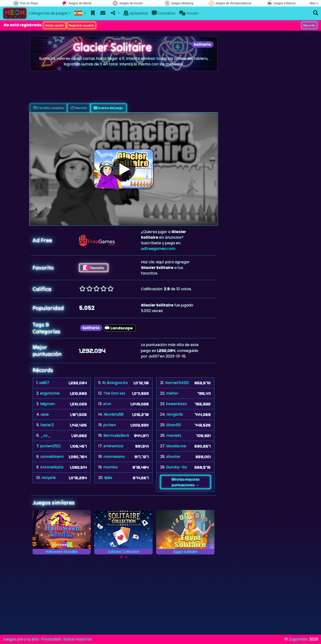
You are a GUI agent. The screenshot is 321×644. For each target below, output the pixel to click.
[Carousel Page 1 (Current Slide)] (121, 557)
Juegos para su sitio (21, 639)
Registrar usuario (81, 25)
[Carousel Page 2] (126, 557)
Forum (189, 13)
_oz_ (45, 435)
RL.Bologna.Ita (115, 383)
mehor (172, 393)
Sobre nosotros (77, 639)
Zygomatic (298, 639)
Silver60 (174, 425)
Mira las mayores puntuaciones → (185, 482)
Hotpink (49, 478)
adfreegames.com (158, 249)
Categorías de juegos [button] (48, 13)
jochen (110, 425)
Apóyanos (136, 13)
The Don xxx (114, 393)
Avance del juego (108, 108)
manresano (114, 457)
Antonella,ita (52, 467)
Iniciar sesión (55, 25)
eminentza (113, 446)
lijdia (108, 478)
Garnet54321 (177, 383)
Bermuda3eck (116, 435)
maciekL (174, 435)
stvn (107, 404)
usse (45, 414)
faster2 (47, 425)
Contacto (164, 13)
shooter (174, 457)
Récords (309, 25)
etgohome (50, 393)
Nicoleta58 (114, 414)
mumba (110, 467)
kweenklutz (176, 404)
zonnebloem (52, 457)
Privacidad (51, 639)
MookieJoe (176, 446)
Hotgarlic (175, 414)
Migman (47, 404)
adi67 (44, 383)
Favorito (94, 268)
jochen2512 (50, 446)
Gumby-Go (177, 467)
